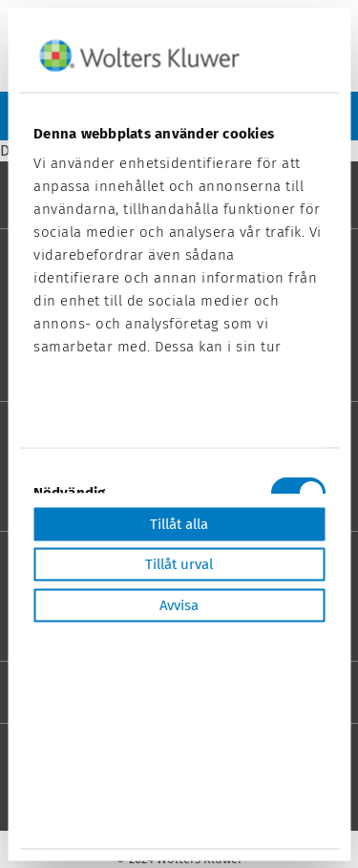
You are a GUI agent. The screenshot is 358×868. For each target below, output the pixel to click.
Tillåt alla (179, 523)
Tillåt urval (179, 564)
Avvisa (179, 604)
